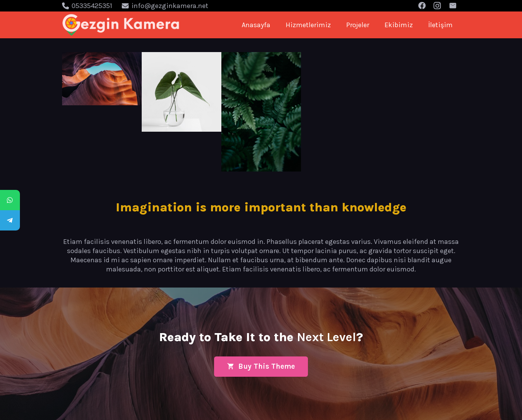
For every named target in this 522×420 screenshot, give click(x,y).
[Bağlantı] (121, 25)
